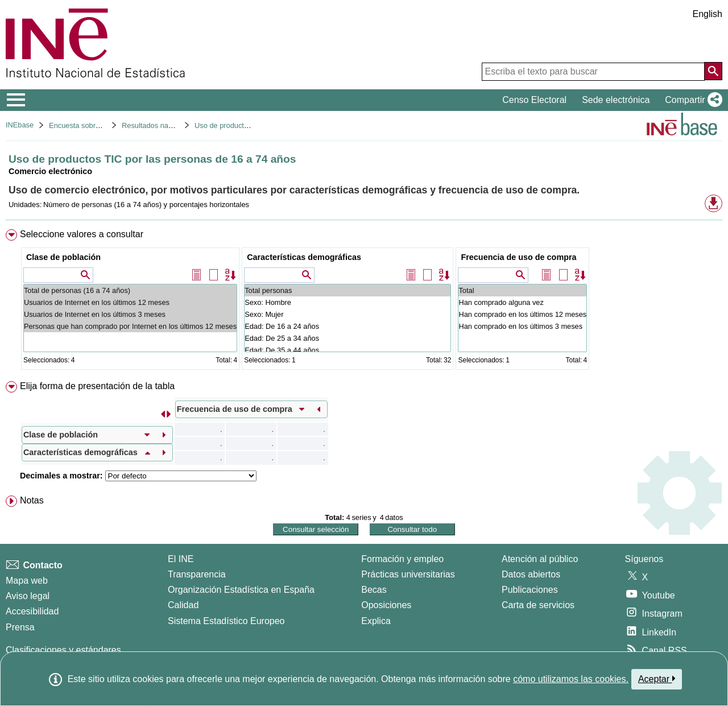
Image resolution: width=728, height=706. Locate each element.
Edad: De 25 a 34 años (348, 338)
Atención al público (540, 559)
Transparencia (197, 574)
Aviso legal (28, 596)
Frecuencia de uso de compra (518, 257)
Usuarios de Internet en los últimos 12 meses (130, 302)
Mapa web (27, 581)
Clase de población (63, 257)
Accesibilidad (32, 611)
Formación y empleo (402, 559)
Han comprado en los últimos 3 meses (522, 326)
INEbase (20, 125)
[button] (691, 100)
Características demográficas (304, 257)
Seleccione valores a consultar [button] (82, 234)
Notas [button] (32, 500)
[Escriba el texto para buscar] (593, 72)
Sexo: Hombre (348, 302)
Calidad (183, 605)
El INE (181, 559)
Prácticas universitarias (408, 574)
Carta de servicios (538, 605)
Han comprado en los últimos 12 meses (522, 314)
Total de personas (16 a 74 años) (130, 290)
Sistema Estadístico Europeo (226, 621)
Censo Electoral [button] (534, 100)
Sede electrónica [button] (616, 100)
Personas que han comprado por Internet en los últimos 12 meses (130, 326)
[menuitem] (364, 302)
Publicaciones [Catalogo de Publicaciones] (530, 590)
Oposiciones (386, 605)
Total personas (348, 290)
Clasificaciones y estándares (63, 650)
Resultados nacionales (158, 125)
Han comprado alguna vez (522, 302)
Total (522, 290)
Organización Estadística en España (241, 590)
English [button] (708, 14)
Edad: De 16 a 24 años (348, 326)
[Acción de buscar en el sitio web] (713, 71)
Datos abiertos (531, 574)
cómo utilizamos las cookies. (571, 679)
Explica (376, 621)
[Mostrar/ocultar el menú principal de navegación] (16, 100)
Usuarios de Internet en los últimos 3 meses (130, 314)
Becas (374, 590)
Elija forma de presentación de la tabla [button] (97, 386)
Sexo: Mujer (348, 314)
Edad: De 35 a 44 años (348, 350)
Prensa (20, 627)
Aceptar (657, 679)
